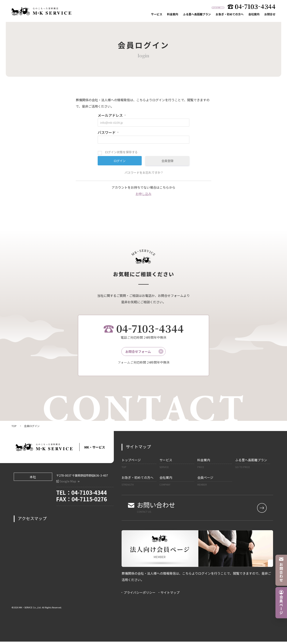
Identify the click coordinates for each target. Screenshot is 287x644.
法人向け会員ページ (205, 7)
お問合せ (270, 14)
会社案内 (254, 14)
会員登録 (167, 161)
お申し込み (143, 194)
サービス (157, 14)
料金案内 (173, 14)
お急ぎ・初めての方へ (230, 14)
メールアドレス (112, 115)
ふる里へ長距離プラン (197, 14)
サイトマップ (170, 595)
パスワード (108, 132)
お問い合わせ (200, 510)
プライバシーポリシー (140, 595)
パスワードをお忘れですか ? (144, 172)
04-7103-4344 (89, 495)
